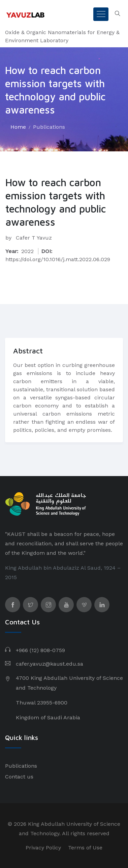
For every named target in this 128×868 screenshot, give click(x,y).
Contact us (19, 777)
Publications (49, 127)
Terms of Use (85, 848)
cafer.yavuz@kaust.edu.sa (50, 664)
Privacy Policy (43, 848)
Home (18, 127)
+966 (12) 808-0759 (40, 650)
